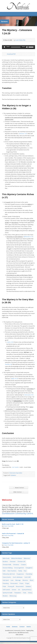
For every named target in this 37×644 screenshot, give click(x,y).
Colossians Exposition (16, 473)
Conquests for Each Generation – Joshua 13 (16, 543)
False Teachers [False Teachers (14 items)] (12, 571)
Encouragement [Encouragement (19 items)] (19, 568)
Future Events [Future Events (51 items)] (7, 577)
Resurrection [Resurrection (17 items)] (20, 586)
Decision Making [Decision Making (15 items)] (8, 568)
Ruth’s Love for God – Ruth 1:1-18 (13, 524)
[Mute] (27, 47)
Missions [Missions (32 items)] (25, 580)
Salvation (13, 475)
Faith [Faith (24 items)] (4, 571)
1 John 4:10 (10, 342)
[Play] (5, 47)
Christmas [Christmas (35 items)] (16, 565)
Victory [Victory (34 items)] (30, 593)
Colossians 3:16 (29, 395)
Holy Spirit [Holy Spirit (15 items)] (6, 580)
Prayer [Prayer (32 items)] (27, 583)
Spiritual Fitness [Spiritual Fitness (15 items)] (27, 590)
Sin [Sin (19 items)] (19, 590)
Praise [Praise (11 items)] (22, 583)
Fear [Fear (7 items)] (25, 571)
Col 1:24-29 (15, 467)
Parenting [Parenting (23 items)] (6, 583)
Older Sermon (18, 492)
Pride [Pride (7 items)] (4, 586)
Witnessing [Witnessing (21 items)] (13, 596)
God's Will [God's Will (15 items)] (27, 577)
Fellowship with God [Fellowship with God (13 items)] (9, 574)
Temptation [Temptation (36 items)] (18, 593)
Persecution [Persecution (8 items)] (14, 583)
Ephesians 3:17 (28, 237)
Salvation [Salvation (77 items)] (28, 586)
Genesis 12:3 (23, 134)
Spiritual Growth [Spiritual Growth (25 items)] (8, 593)
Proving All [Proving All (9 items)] (11, 586)
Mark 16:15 (15, 379)
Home (8, 627)
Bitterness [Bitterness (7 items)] (27, 558)
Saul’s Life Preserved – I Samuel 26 (13, 534)
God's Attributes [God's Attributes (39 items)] (18, 577)
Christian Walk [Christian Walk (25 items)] (7, 565)
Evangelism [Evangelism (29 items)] (29, 568)
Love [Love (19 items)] (12, 580)
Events (29, 627)
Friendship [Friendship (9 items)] (29, 574)
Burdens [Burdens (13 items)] (5, 561)
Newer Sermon (18, 488)
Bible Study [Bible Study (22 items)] (6, 558)
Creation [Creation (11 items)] (24, 565)
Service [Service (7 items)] (14, 590)
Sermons (15, 627)
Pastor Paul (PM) (8, 535)
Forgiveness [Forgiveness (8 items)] (20, 574)
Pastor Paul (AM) (8, 526)
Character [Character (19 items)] (13, 561)
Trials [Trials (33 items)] (25, 593)
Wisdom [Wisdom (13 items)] (5, 596)
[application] (18, 47)
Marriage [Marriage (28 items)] (18, 580)
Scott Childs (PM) (20, 40)
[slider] (16, 47)
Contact (22, 627)
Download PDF (5, 54)
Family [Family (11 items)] (20, 571)
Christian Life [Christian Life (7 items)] (21, 561)
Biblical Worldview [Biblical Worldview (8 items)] (17, 558)
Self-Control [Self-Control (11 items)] (6, 590)
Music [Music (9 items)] (32, 580)
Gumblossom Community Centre (17, 513)
